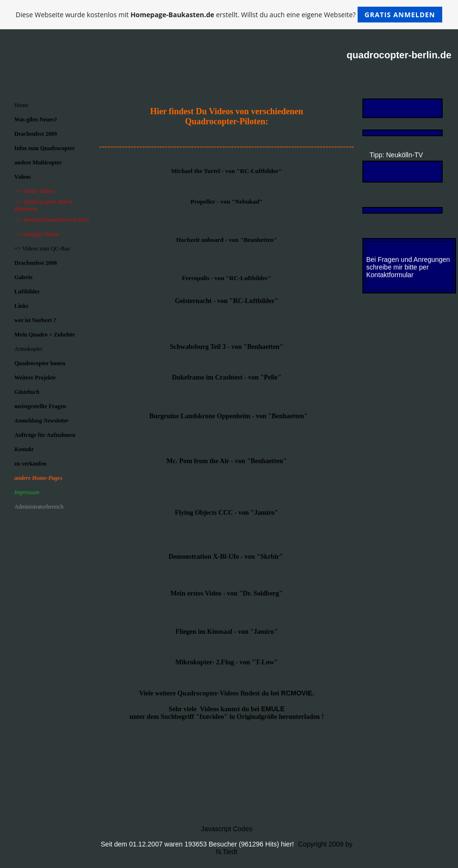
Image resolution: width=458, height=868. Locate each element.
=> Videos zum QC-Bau (42, 249)
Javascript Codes (226, 829)
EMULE (273, 709)
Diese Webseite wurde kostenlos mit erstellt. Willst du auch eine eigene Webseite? (229, 15)
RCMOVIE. (298, 693)
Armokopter (28, 349)
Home (21, 105)
